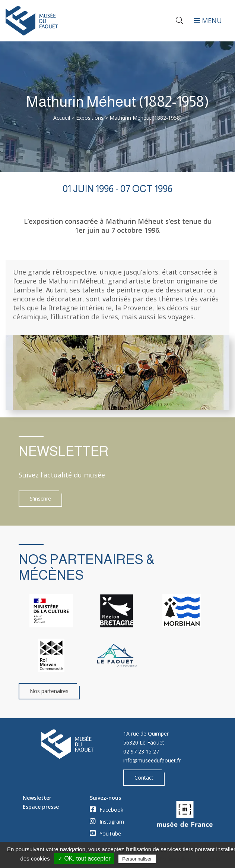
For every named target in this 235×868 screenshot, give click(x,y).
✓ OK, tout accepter (84, 858)
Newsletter (37, 798)
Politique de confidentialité (190, 859)
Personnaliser (137, 859)
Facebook (107, 809)
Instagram (107, 821)
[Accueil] (59, 21)
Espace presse (41, 807)
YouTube (105, 833)
